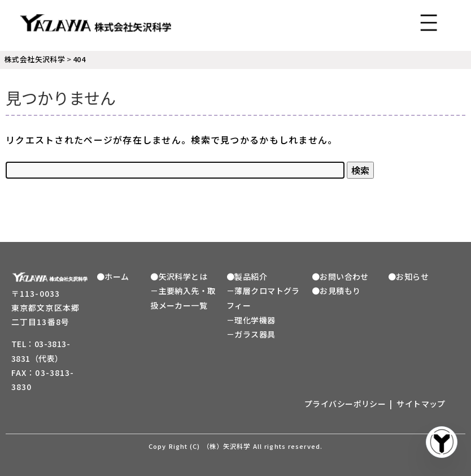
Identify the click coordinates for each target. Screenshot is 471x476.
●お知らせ (408, 276)
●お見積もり (336, 291)
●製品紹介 (247, 276)
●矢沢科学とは (179, 276)
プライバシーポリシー (345, 404)
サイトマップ (421, 404)
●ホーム (113, 276)
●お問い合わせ (340, 276)
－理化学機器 (251, 320)
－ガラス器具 (251, 334)
